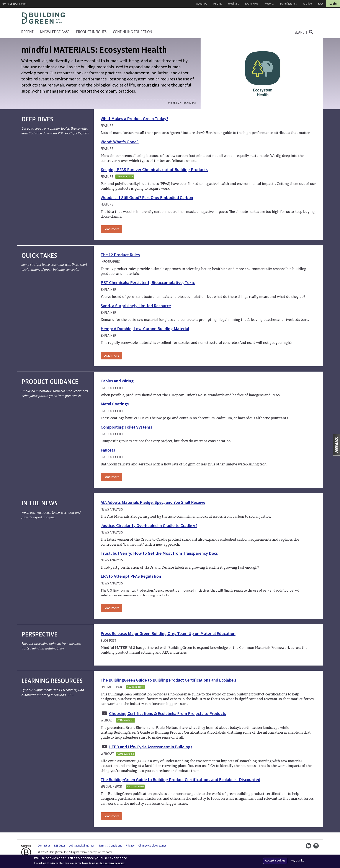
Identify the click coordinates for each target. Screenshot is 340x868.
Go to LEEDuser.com (14, 4)
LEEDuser (60, 846)
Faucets (108, 450)
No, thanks (297, 861)
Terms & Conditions (110, 846)
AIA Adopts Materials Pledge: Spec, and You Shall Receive (153, 503)
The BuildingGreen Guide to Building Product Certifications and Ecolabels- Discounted (180, 780)
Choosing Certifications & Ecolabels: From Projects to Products (168, 714)
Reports (269, 4)
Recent (27, 32)
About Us (202, 4)
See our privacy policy (112, 863)
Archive (307, 4)
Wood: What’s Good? (120, 142)
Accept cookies (275, 861)
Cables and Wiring (117, 381)
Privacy (130, 846)
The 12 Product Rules (120, 255)
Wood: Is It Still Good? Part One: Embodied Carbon (147, 198)
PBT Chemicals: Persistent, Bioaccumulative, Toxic (148, 283)
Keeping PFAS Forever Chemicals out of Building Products (154, 170)
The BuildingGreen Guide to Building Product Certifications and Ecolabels (169, 680)
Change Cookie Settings (152, 846)
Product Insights (91, 32)
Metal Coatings (115, 404)
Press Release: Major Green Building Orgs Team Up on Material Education (168, 634)
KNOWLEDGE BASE (55, 32)
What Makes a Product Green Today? (134, 119)
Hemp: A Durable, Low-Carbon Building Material (145, 329)
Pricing (217, 4)
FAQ (320, 4)
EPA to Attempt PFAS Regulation (131, 576)
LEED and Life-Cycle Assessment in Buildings (151, 747)
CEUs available (125, 177)
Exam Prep (252, 4)
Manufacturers (288, 4)
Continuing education (132, 32)
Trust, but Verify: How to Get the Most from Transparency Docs (159, 553)
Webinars (233, 4)
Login (333, 4)
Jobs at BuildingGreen (82, 846)
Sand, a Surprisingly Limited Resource (136, 306)
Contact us (44, 846)
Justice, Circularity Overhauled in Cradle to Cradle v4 (149, 526)
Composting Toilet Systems (126, 427)
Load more (111, 229)
